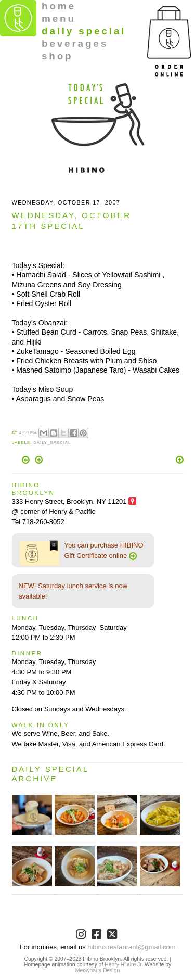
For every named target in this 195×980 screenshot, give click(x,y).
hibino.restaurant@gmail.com (131, 947)
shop (57, 56)
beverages (75, 43)
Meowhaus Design (97, 970)
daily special (84, 31)
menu (59, 18)
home (59, 6)
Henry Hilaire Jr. (124, 965)
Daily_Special (52, 443)
